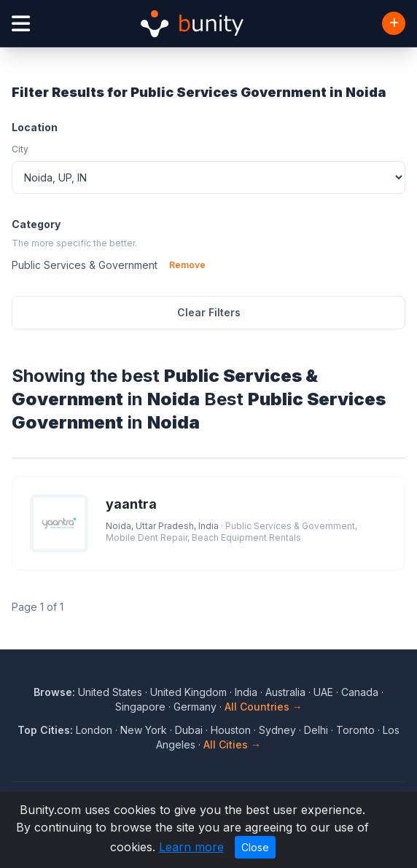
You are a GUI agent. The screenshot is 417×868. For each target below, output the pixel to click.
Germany (195, 707)
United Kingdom (188, 692)
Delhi (316, 730)
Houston (231, 730)
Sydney (277, 730)
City (20, 149)
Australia (285, 692)
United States (110, 692)
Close (255, 847)
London (94, 730)
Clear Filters (209, 312)
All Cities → (232, 744)
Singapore (140, 707)
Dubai (189, 730)
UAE (323, 692)
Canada (360, 692)
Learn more (191, 847)
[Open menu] (21, 24)
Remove (187, 265)
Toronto (355, 730)
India (246, 692)
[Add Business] (394, 23)
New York (144, 730)
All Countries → (264, 707)
